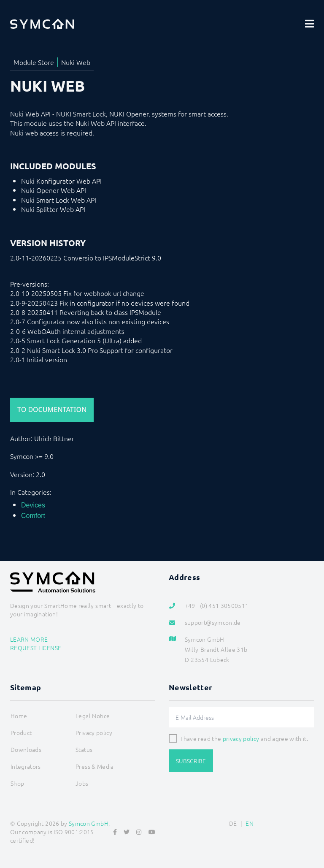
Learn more (29, 639)
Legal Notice (93, 716)
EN (250, 823)
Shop (17, 783)
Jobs (82, 783)
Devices (33, 505)
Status (84, 749)
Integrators (26, 766)
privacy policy (241, 738)
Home (19, 716)
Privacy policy (94, 732)
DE (233, 823)
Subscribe (191, 761)
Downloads (26, 749)
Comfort (33, 516)
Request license (36, 648)
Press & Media (95, 766)
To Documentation (52, 410)
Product (21, 732)
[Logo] (42, 24)
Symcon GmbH (89, 823)
